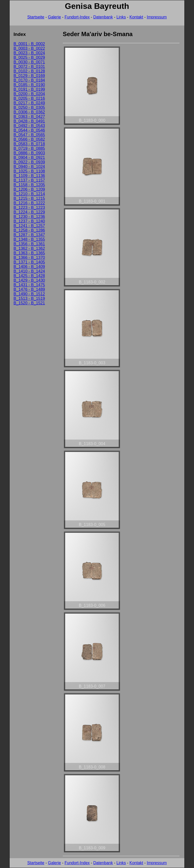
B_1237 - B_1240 (29, 221)
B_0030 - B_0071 (29, 62)
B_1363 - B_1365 (29, 253)
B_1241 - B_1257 (29, 226)
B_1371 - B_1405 (29, 262)
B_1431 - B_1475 (29, 285)
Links (121, 17)
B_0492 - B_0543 (29, 126)
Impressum (157, 17)
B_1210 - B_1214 (29, 194)
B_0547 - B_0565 (29, 135)
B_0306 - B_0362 (29, 112)
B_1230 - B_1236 (29, 217)
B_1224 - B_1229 (29, 212)
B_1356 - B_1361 (29, 244)
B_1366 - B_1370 (29, 258)
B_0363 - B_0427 (29, 117)
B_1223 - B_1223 (29, 208)
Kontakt (136, 17)
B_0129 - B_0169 (29, 76)
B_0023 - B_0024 (29, 53)
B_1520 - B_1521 (29, 303)
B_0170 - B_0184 (29, 80)
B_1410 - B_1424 (29, 271)
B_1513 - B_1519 (29, 298)
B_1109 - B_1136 (29, 176)
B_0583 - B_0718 (29, 144)
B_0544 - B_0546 (29, 130)
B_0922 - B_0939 (29, 162)
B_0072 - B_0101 (29, 67)
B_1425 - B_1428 (29, 276)
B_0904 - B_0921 (29, 158)
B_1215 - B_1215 (29, 198)
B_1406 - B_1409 (29, 267)
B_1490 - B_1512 (29, 294)
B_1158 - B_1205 (29, 185)
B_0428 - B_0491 (29, 121)
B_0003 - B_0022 (29, 48)
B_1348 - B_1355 (29, 239)
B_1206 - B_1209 (29, 189)
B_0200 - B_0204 (29, 94)
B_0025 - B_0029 (29, 57)
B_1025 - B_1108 (29, 171)
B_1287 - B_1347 (29, 235)
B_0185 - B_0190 (29, 85)
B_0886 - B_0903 (29, 153)
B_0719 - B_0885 (29, 148)
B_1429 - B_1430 (29, 280)
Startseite (36, 17)
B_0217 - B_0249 (29, 103)
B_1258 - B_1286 (29, 230)
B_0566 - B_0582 (29, 139)
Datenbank (103, 17)
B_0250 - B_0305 (29, 107)
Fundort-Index (77, 17)
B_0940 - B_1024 (29, 167)
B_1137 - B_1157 (29, 180)
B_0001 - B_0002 (29, 44)
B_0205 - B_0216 (29, 98)
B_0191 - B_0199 (29, 89)
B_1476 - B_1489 (29, 289)
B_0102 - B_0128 (29, 71)
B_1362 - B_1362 (29, 248)
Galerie (55, 17)
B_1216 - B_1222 (29, 203)
